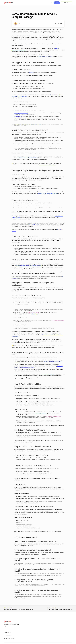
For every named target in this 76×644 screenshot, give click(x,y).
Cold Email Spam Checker (41, 413)
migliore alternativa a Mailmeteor (45, 56)
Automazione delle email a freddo (22, 118)
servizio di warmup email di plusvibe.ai (47, 165)
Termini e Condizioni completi (47, 374)
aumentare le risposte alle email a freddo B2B (48, 193)
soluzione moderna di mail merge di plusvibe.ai (27, 158)
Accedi (50, 3)
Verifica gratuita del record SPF (21, 113)
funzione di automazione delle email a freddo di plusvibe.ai (28, 124)
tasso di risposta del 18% (33, 225)
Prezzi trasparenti (18, 116)
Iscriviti (57, 3)
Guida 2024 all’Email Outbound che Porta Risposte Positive (29, 266)
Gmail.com (32, 72)
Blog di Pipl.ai (35, 314)
